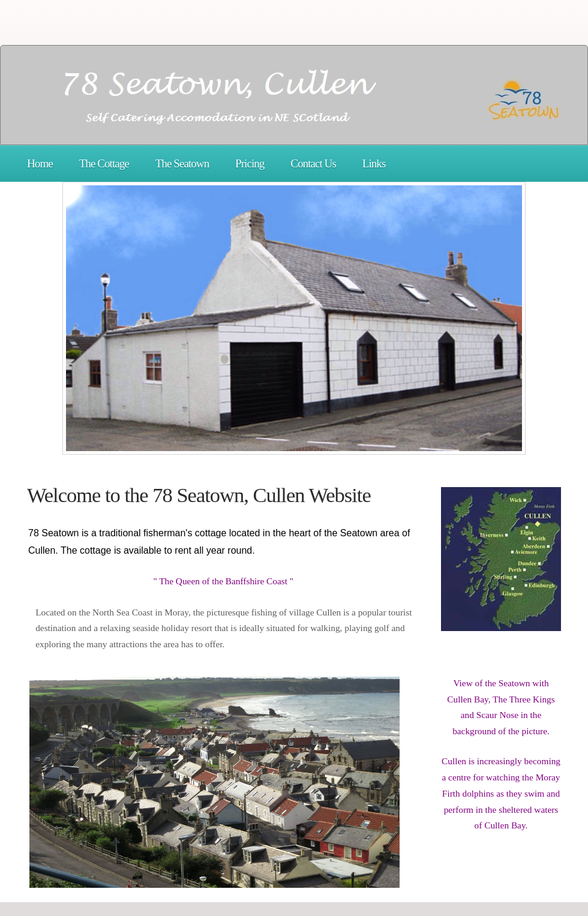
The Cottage (104, 163)
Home (40, 163)
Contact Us (313, 163)
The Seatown (182, 163)
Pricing (250, 163)
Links (374, 163)
